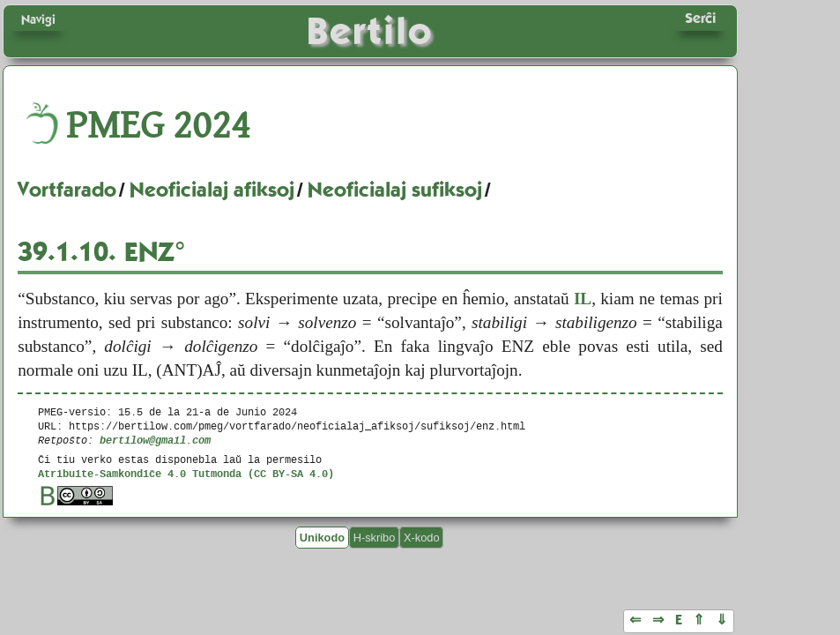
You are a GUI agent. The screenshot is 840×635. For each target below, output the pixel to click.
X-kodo (422, 538)
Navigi (38, 19)
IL (583, 299)
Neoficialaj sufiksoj (395, 190)
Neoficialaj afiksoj (212, 190)
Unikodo (322, 538)
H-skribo (375, 538)
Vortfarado (67, 190)
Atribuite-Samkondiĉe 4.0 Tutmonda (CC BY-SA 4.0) (186, 473)
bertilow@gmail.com (155, 440)
